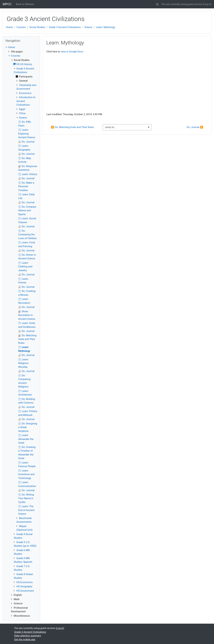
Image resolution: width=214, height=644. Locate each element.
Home (9, 27)
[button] (157, 4)
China (22, 113)
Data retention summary (28, 636)
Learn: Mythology (106, 27)
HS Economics (24, 582)
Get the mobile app (25, 639)
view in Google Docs (72, 52)
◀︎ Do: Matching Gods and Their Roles (72, 127)
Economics (25, 93)
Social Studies (37, 27)
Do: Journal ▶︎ (195, 127)
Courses (21, 27)
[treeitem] (21, 47)
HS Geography (24, 586)
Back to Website (25, 4)
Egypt (22, 109)
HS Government (25, 591)
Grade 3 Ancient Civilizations (65, 27)
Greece (88, 27)
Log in (207, 4)
